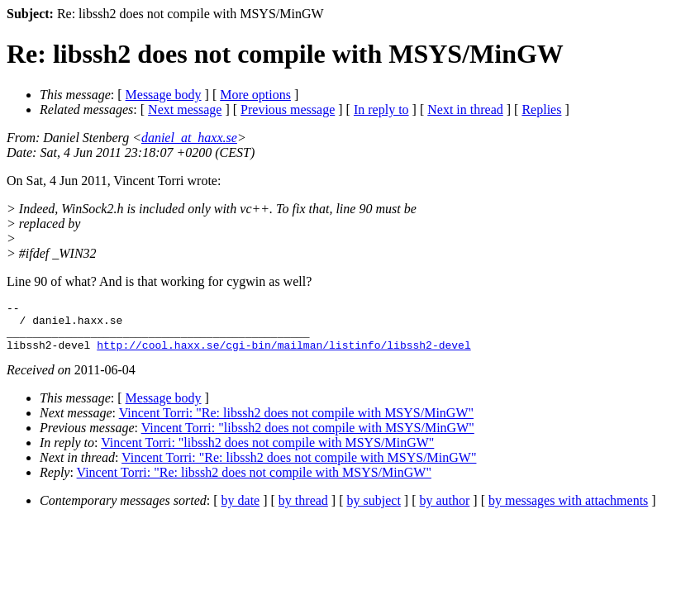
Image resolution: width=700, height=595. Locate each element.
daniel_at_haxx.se (189, 138)
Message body (164, 95)
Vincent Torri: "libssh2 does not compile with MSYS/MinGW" (308, 438)
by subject (374, 510)
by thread (303, 510)
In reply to (381, 109)
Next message (185, 109)
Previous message (288, 109)
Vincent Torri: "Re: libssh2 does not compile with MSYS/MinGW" (296, 423)
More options (255, 95)
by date (241, 510)
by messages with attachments (568, 510)
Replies (541, 109)
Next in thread (465, 109)
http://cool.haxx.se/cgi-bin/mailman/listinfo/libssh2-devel (283, 355)
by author (444, 510)
